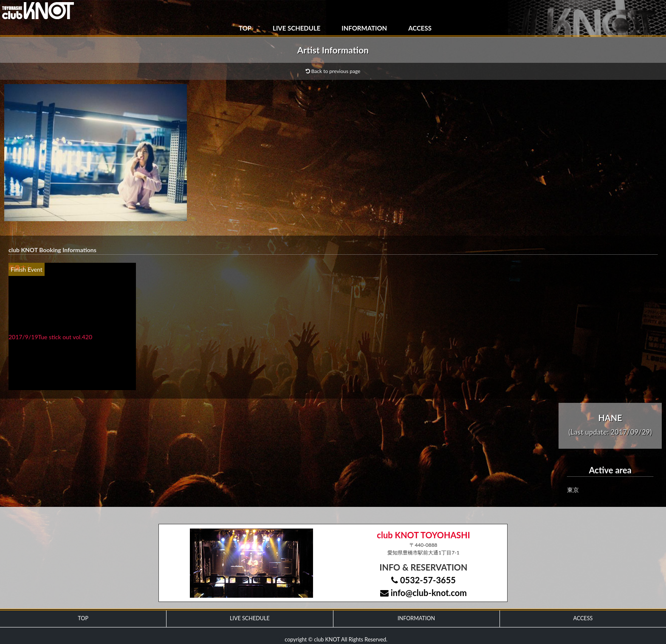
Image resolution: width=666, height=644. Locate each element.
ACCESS (420, 28)
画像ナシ (20, 267)
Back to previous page (333, 71)
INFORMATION (364, 28)
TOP (245, 28)
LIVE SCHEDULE (296, 28)
